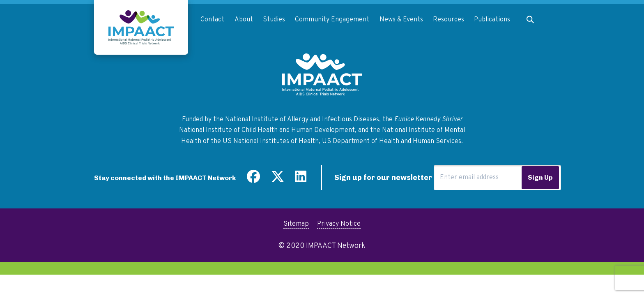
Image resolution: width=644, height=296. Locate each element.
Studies (274, 20)
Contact (212, 20)
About (244, 20)
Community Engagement (332, 20)
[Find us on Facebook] (253, 180)
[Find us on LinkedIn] (301, 180)
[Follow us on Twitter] (278, 180)
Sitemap (296, 224)
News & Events (401, 20)
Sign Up (540, 177)
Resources (448, 20)
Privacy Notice (339, 224)
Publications (492, 20)
